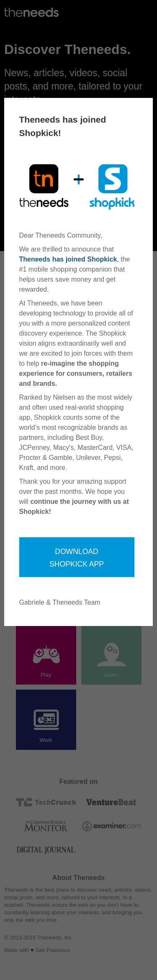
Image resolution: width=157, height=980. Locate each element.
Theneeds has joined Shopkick (68, 259)
